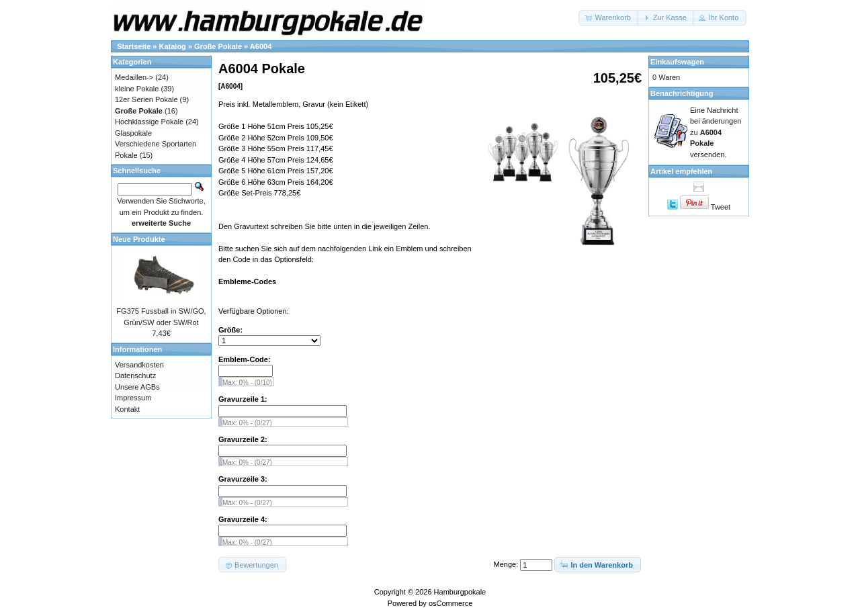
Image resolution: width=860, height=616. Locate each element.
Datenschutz (135, 376)
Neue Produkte (139, 239)
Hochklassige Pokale (149, 122)
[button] (608, 18)
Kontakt (127, 409)
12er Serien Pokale (146, 99)
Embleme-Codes (247, 281)
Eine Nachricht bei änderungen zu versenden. (716, 132)
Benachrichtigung (682, 93)
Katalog (173, 46)
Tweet (721, 207)
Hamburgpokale (460, 592)
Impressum (133, 398)
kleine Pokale (137, 89)
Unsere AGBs (137, 387)
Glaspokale (133, 133)
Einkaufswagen (677, 62)
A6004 (261, 46)
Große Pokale (218, 46)
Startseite (134, 46)
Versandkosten (139, 365)
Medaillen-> (134, 77)
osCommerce (450, 603)
